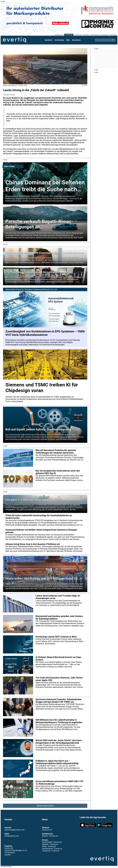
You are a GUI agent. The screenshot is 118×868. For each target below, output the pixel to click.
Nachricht (49, 40)
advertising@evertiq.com (14, 830)
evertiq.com (59, 35)
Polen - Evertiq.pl (49, 846)
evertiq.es (77, 35)
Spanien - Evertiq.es (50, 844)
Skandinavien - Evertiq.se (52, 849)
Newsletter (76, 40)
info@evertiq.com (12, 836)
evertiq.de (69, 35)
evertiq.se (113, 35)
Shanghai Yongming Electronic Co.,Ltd (41, 289)
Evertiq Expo (59, 40)
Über (68, 40)
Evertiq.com (47, 830)
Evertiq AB (14, 40)
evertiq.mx (95, 35)
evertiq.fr (86, 35)
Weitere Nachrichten (45, 806)
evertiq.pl (104, 35)
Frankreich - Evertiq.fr (51, 851)
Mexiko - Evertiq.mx (50, 836)
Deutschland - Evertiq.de (52, 842)
